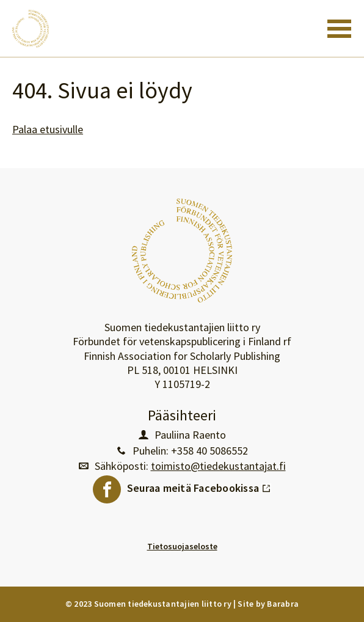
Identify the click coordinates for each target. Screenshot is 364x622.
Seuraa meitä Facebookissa (199, 485)
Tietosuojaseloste (182, 546)
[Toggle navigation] (339, 29)
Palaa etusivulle (48, 130)
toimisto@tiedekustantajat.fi (218, 466)
